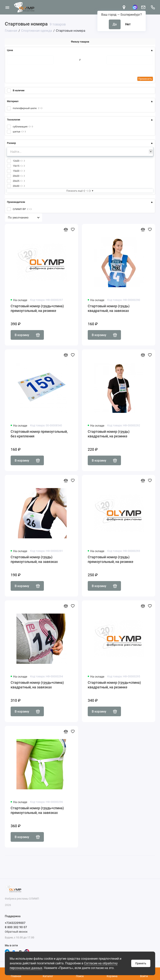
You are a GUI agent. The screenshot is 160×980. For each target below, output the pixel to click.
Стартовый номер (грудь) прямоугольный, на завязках (34, 559)
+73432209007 (15, 923)
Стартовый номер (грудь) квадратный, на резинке (109, 434)
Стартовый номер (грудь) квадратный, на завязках (109, 308)
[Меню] (7, 7)
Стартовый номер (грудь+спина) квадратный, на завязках (37, 685)
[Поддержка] (153, 7)
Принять (141, 963)
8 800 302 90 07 (16, 927)
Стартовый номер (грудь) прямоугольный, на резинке (111, 559)
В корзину (27, 335)
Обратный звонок (16, 932)
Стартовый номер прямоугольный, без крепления (39, 434)
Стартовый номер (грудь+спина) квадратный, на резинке (114, 685)
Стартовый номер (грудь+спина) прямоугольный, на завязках (37, 810)
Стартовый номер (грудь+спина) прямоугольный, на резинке (37, 308)
